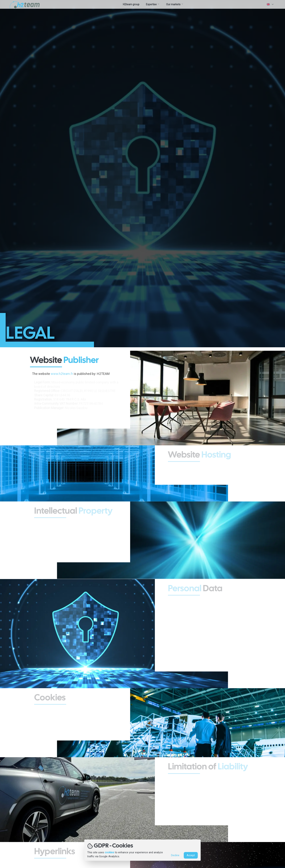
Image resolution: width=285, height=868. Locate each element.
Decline (175, 855)
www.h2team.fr (63, 374)
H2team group (131, 4)
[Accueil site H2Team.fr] (25, 4)
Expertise (153, 4)
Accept (191, 855)
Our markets (175, 4)
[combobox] (270, 4)
